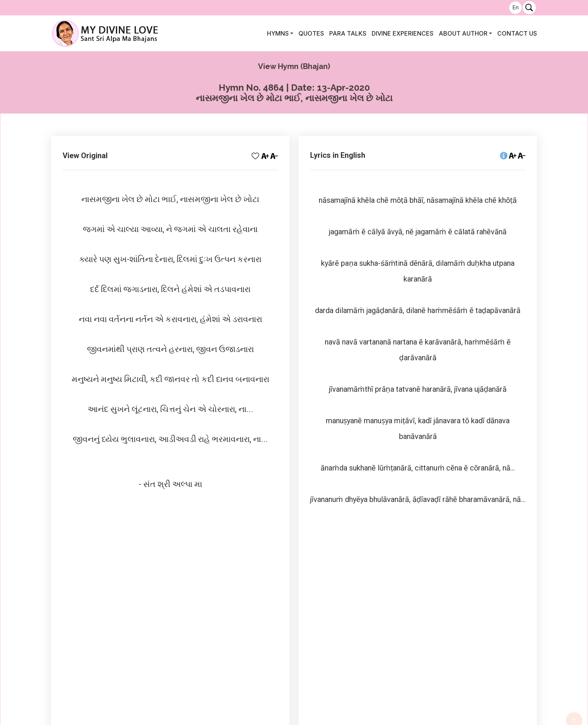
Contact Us (517, 33)
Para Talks (348, 33)
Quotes (311, 33)
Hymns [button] (278, 33)
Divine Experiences (403, 33)
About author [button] (463, 33)
